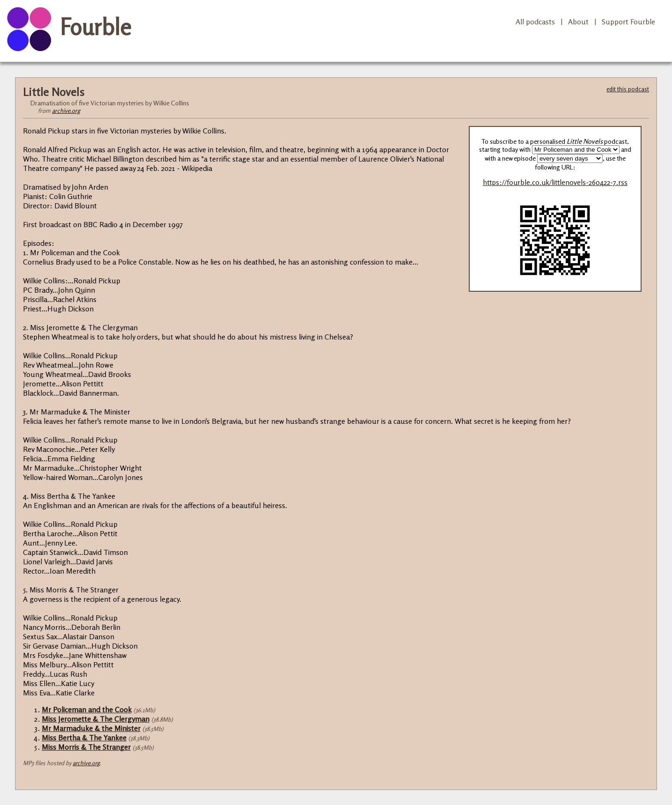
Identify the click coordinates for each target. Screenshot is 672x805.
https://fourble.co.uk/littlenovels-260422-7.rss (555, 182)
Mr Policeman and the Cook (87, 709)
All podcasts (535, 22)
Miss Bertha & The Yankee (84, 738)
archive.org (66, 111)
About (578, 22)
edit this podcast (628, 89)
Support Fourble (628, 22)
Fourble (96, 27)
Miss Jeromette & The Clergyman (96, 719)
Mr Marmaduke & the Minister (91, 728)
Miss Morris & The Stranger (86, 747)
